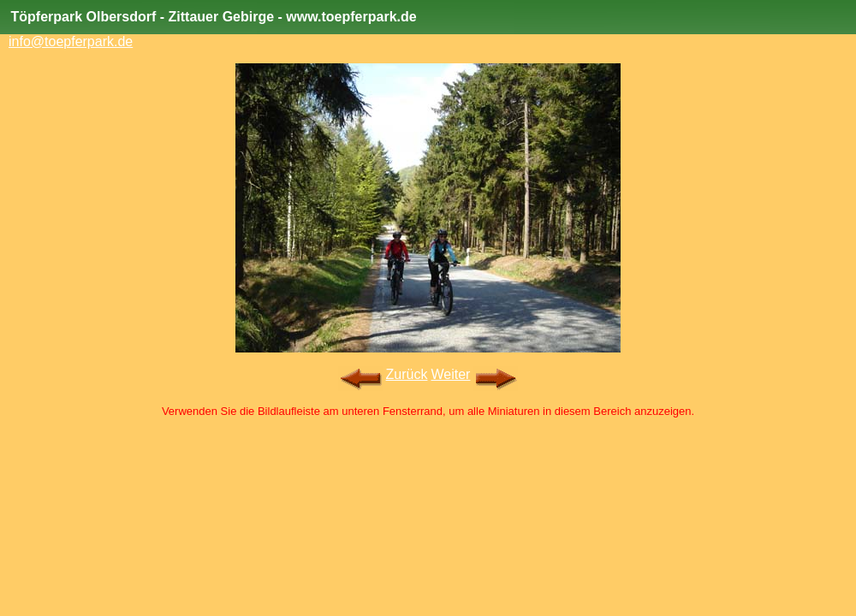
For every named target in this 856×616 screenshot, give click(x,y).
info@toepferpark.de (71, 41)
